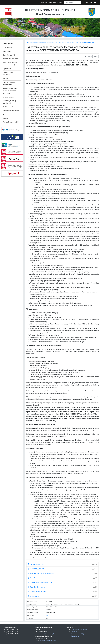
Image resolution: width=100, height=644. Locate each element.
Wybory (5, 79)
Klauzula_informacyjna (37, 587)
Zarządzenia (75, 636)
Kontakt (60, 2)
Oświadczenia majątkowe (8, 74)
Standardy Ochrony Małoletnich (9, 102)
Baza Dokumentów (9, 55)
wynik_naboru (34, 596)
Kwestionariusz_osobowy (37, 592)
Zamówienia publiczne (11, 59)
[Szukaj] (73, 2)
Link (47, 615)
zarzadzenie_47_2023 (36, 564)
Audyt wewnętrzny (9, 107)
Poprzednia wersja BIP (11, 122)
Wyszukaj (85, 2)
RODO (5, 114)
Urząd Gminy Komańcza (79, 629)
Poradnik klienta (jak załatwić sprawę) (10, 64)
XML (96, 56)
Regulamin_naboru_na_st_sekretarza (41, 573)
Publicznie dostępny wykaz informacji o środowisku (10, 91)
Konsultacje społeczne (11, 111)
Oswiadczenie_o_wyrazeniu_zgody (40, 582)
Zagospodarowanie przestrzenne (10, 84)
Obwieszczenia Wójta (78, 634)
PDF (90, 56)
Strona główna (8, 44)
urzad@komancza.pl (47, 634)
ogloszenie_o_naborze (36, 569)
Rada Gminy (7, 51)
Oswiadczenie (34, 578)
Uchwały (74, 632)
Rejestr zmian (52, 2)
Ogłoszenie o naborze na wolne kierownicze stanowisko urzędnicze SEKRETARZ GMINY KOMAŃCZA (62, 43)
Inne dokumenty (8, 97)
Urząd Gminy (7, 47)
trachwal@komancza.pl (48, 641)
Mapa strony (44, 2)
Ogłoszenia (7, 69)
